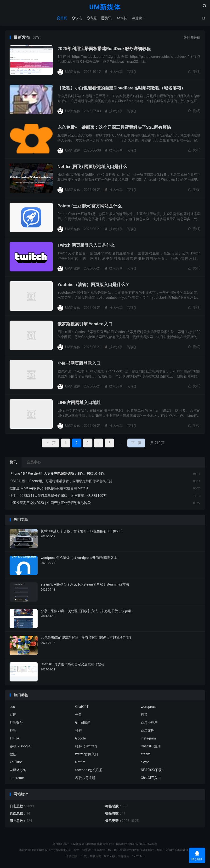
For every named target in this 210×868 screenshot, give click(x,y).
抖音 (144, 715)
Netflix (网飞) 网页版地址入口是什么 (92, 167)
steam (145, 754)
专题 (92, 18)
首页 (62, 18)
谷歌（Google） (22, 746)
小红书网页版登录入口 (79, 363)
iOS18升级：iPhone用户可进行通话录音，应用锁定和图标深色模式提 (61, 481)
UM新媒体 (105, 7)
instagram (148, 739)
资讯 (107, 18)
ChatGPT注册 (151, 746)
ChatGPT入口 (151, 778)
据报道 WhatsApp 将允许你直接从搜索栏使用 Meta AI (49, 488)
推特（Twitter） (87, 746)
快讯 (77, 18)
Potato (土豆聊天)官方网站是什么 (90, 206)
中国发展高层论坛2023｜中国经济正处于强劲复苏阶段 (50, 503)
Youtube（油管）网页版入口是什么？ (94, 285)
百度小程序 (149, 723)
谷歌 (13, 731)
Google (80, 739)
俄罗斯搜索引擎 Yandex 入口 (85, 324)
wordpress (149, 707)
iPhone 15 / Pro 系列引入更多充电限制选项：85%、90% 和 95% (57, 474)
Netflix (80, 762)
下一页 (136, 443)
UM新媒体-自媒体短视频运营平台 (93, 844)
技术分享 (114, 72)
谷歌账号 (16, 723)
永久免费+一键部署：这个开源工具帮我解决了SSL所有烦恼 (114, 127)
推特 (79, 731)
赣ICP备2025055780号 (143, 844)
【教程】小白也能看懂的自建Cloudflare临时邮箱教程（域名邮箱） (121, 88)
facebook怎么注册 (89, 770)
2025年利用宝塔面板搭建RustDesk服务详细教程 (104, 49)
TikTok (15, 739)
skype (145, 762)
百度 (13, 715)
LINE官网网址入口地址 (79, 403)
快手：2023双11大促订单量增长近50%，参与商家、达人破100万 (58, 496)
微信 (13, 754)
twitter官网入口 (87, 754)
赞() (194, 72)
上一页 (51, 443)
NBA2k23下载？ (153, 770)
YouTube (16, 762)
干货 (79, 715)
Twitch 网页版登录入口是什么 (86, 245)
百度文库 (148, 731)
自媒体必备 (18, 770)
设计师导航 (192, 38)
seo (12, 707)
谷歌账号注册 (85, 778)
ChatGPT (82, 707)
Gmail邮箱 (83, 723)
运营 (137, 18)
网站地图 (122, 844)
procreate (17, 778)
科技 (122, 18)
